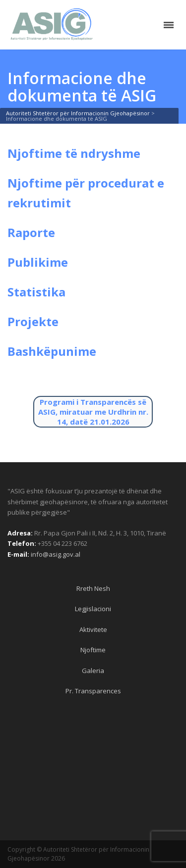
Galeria (93, 671)
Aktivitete (93, 629)
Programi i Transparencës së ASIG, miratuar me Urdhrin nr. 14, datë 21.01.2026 (93, 412)
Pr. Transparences (93, 691)
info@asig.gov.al (56, 554)
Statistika (36, 292)
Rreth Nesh (93, 588)
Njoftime (93, 650)
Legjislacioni (93, 609)
